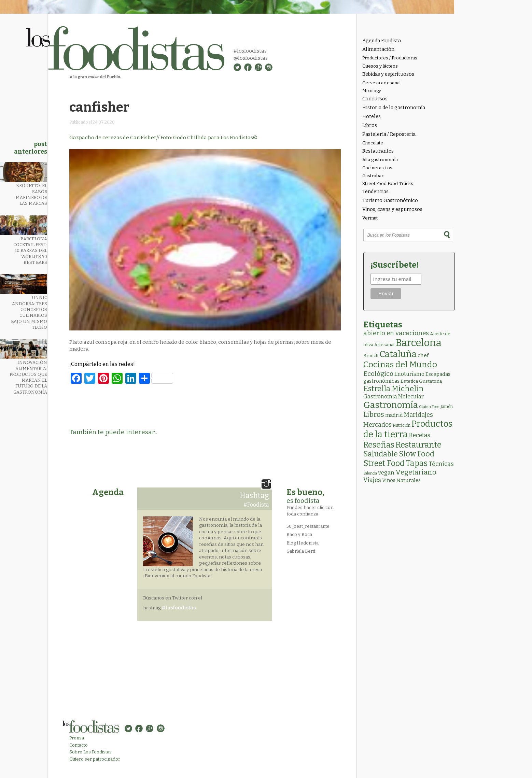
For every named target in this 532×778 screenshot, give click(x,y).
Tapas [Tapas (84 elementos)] (417, 463)
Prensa (77, 738)
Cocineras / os (377, 168)
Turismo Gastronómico (390, 201)
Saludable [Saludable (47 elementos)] (381, 454)
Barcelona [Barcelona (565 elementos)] (418, 343)
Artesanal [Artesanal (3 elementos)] (384, 345)
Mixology (372, 91)
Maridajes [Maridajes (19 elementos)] (418, 415)
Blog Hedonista (303, 543)
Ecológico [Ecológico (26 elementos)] (378, 374)
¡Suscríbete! (395, 265)
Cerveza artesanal (381, 83)
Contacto (79, 745)
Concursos (375, 99)
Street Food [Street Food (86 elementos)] (384, 463)
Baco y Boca (299, 534)
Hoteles (372, 117)
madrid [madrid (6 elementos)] (394, 415)
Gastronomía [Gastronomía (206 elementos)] (391, 405)
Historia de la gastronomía (394, 108)
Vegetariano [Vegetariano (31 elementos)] (416, 472)
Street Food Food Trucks (388, 183)
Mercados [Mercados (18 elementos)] (377, 425)
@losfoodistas (251, 58)
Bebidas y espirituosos (388, 74)
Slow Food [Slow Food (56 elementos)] (417, 454)
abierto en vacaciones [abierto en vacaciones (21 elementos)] (396, 333)
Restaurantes (378, 151)
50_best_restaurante (308, 526)
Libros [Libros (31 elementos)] (374, 414)
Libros (370, 125)
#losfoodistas (250, 51)
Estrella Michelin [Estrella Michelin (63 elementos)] (394, 389)
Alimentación (378, 49)
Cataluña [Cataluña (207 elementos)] (398, 354)
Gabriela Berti (301, 551)
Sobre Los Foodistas (90, 752)
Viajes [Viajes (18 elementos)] (372, 480)
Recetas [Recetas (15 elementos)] (419, 435)
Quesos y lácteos (380, 66)
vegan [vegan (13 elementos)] (386, 473)
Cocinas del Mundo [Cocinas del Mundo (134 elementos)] (400, 365)
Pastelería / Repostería (389, 134)
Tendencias (375, 192)
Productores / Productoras (390, 58)
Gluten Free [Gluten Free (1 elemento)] (429, 407)
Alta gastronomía (380, 160)
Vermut (370, 218)
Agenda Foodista (382, 41)
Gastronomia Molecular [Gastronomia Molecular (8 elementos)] (394, 397)
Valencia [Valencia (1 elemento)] (370, 473)
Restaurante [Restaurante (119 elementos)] (418, 445)
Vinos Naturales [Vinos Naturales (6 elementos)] (401, 480)
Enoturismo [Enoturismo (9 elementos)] (409, 374)
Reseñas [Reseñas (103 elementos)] (379, 445)
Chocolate (373, 143)
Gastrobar (373, 176)
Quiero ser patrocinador (95, 759)
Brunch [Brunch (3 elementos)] (371, 356)
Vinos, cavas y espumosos (392, 209)
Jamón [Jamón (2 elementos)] (447, 407)
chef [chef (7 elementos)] (423, 355)
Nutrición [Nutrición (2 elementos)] (402, 425)
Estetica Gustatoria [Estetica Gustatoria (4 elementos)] (421, 381)
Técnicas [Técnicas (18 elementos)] (441, 464)
